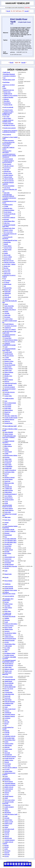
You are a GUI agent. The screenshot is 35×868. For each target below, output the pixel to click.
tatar (6, 476)
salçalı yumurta (9, 782)
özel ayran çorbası (10, 800)
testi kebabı (8, 563)
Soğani (6, 827)
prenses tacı (7, 272)
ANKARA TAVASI (9, 166)
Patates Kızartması (9, 140)
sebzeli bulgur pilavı (9, 221)
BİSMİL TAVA (8, 376)
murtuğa (7, 731)
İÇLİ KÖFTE (7, 135)
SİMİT (6, 798)
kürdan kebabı (9, 308)
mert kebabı (8, 405)
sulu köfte (7, 170)
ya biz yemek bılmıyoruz (7, 674)
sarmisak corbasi (9, 561)
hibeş (5, 88)
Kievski (6, 577)
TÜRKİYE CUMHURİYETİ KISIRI (9, 344)
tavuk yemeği (8, 452)
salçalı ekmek (8, 284)
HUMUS (7, 568)
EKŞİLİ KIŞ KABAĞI (10, 128)
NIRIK (6, 809)
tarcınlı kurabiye (9, 500)
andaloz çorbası (9, 760)
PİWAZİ (7, 295)
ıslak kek (7, 747)
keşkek (6, 742)
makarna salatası (9, 669)
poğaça (6, 448)
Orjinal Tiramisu (8, 110)
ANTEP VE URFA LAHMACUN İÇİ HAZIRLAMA (8, 113)
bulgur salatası (8, 369)
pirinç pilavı (8, 611)
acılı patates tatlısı (9, 472)
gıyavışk (7, 734)
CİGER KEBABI (8, 159)
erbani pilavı (8, 338)
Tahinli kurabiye (8, 205)
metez (6, 751)
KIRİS (6, 849)
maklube (7, 618)
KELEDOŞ (7, 851)
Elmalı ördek (8, 574)
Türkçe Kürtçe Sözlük (18, 861)
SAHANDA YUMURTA (9, 76)
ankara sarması (9, 434)
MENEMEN (8, 812)
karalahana (8, 705)
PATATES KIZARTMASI (6, 779)
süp (6, 726)
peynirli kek (8, 463)
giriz (6, 401)
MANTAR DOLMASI (10, 639)
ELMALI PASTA (9, 626)
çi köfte (7, 358)
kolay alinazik (8, 385)
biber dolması (8, 446)
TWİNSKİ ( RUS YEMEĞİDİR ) (8, 599)
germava (7, 711)
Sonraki (27, 11)
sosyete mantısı (9, 479)
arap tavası (7, 188)
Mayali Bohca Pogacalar (11, 566)
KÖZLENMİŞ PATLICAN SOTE (7, 506)
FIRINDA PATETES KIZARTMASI (9, 335)
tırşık (6, 776)
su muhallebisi (8, 466)
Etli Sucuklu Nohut (9, 738)
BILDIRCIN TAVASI (9, 125)
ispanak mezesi (8, 498)
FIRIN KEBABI (9, 587)
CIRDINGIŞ (8, 328)
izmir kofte (7, 315)
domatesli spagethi (9, 640)
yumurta (7, 299)
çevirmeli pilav (8, 692)
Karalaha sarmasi (9, 655)
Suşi (4, 78)
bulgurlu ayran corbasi (11, 590)
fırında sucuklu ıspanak (11, 418)
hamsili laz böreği (9, 477)
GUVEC (7, 794)
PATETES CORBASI (9, 217)
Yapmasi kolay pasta (9, 228)
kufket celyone (9, 604)
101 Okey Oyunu (10, 861)
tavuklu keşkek (9, 354)
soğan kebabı (8, 745)
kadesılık (7, 733)
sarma (6, 304)
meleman (7, 414)
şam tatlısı (7, 606)
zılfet (6, 651)
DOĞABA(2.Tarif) (9, 829)
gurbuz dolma (8, 771)
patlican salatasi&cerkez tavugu (9, 593)
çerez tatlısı (7, 270)
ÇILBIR (6, 206)
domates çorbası (9, 361)
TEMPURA (8, 584)
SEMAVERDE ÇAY (10, 557)
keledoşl (7, 691)
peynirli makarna (9, 324)
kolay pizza (8, 520)
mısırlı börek (8, 367)
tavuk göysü (8, 559)
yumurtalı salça (8, 208)
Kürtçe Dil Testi (25, 861)
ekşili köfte (8, 292)
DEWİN (7, 847)
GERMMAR (8, 713)
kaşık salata (8, 408)
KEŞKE (7, 845)
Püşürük (7, 762)
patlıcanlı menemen (10, 702)
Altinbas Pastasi (9, 629)
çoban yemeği (8, 250)
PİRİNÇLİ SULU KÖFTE (11, 95)
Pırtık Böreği (7, 103)
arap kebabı (8, 407)
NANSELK (7, 718)
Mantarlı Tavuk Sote (9, 90)
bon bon (6, 268)
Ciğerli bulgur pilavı (10, 740)
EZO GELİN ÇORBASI (11, 768)
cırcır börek (7, 281)
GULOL (7, 856)
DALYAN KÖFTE (9, 596)
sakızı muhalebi (9, 432)
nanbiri (6, 253)
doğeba (6, 311)
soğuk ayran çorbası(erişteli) (7, 614)
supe (6, 524)
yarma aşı (7, 421)
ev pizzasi (6, 282)
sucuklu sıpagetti (9, 564)
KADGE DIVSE (8, 105)
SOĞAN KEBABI (8, 107)
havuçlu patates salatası (11, 455)
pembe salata (8, 667)
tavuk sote (7, 481)
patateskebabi (8, 535)
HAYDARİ (7, 146)
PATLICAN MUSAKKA (11, 624)
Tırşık (6, 707)
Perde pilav (7, 766)
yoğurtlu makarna (9, 419)
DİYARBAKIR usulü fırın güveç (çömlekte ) (9, 437)
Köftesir (7, 825)
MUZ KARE (7, 255)
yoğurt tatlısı (8, 459)
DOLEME (7, 831)
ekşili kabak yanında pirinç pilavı (9, 226)
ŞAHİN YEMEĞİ (9, 807)
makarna (6, 99)
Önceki (8, 11)
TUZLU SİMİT (8, 257)
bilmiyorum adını (9, 483)
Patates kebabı (8, 685)
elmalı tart (7, 412)
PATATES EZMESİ (10, 387)
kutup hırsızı (7, 259)
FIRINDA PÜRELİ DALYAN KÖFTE (8, 161)
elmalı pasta (8, 444)
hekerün (7, 485)
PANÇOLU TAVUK (10, 342)
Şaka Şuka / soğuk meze (11, 416)
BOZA (6, 609)
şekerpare (7, 620)
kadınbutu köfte (9, 703)
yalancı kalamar (9, 372)
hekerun (7, 381)
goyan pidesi (8, 546)
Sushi (6, 571)
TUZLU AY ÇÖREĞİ (10, 330)
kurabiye (7, 394)
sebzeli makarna (9, 664)
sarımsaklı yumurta (10, 714)
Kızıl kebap (6, 82)
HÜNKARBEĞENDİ (10, 687)
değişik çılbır (7, 290)
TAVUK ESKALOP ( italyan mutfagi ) (9, 143)
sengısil (6, 522)
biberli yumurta (9, 380)
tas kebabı (7, 216)
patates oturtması (9, 124)
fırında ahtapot (9, 550)
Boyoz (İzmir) (7, 118)
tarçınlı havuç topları (10, 633)
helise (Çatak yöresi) (10, 709)
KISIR (6, 503)
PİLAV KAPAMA (9, 356)
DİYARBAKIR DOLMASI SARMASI (8, 195)
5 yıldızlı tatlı (8, 489)
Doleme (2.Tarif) (9, 822)
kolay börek (8, 297)
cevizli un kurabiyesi (10, 470)
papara (6, 378)
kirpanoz (7, 533)
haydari (7, 602)
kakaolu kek (7, 171)
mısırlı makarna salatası (11, 340)
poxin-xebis (8, 512)
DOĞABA (7, 855)
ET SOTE (7, 769)
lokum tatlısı (8, 396)
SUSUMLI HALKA (10, 392)
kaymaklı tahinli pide (10, 539)
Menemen (7, 374)
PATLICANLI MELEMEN (7, 152)
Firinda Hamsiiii (9, 588)
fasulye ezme (8, 370)
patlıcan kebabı (8, 177)
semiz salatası (8, 608)
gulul (6, 347)
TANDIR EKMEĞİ (10, 840)
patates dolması (9, 508)
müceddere (7, 101)
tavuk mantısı (8, 212)
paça (6, 537)
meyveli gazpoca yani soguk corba (9, 332)
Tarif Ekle (27, 8)
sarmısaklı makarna (10, 783)
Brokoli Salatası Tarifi (9, 80)
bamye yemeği (8, 627)
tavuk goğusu (8, 749)
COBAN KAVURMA (10, 785)
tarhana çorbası (9, 744)
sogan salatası (8, 246)
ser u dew (7, 117)
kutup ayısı (7, 266)
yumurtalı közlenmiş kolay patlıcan (9, 349)
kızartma (7, 457)
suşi (5, 279)
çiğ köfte (7, 313)
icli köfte (7, 818)
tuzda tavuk (7, 72)
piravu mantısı (8, 581)
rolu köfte (7, 193)
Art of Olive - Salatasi (10, 264)
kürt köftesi (8, 553)
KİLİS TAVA (7, 92)
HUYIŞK (7, 722)
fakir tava (7, 223)
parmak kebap (8, 423)
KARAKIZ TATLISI (10, 736)
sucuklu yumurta (8, 175)
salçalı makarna (9, 665)
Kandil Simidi (8, 352)
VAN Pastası (8, 764)
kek (5, 286)
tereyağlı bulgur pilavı (10, 541)
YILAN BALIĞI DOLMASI (7, 238)
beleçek (6, 724)
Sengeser (7, 836)
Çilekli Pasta (8, 548)
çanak (6, 622)
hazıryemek (8, 359)
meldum (7, 450)
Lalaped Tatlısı (8, 820)
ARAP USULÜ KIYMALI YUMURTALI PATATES (10, 131)
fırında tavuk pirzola (10, 214)
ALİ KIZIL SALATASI (10, 326)
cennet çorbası (8, 319)
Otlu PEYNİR (8, 838)
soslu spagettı (7, 164)
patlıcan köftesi (9, 410)
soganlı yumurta (9, 796)
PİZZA (6, 251)
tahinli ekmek (8, 681)
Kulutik (6, 244)
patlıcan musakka (9, 97)
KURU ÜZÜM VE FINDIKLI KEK (8, 121)
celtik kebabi (8, 646)
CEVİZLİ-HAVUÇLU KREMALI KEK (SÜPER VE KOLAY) (9, 156)
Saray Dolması (8, 496)
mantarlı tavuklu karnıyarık (8, 803)
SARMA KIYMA (9, 637)
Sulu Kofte (7, 753)
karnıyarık (7, 696)
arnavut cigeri (8, 248)
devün (6, 439)
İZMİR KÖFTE (8, 94)
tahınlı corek (8, 671)
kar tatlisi (7, 648)
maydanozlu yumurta (10, 756)
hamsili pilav (7, 242)
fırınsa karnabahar (9, 186)
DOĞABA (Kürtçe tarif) (11, 814)
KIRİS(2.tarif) (8, 824)
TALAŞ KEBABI (9, 683)
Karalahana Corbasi (10, 653)
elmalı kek (7, 805)
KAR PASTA (7, 168)
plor (6, 555)
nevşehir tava (8, 544)
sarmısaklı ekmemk (10, 679)
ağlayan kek (7, 274)
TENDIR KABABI (9, 529)
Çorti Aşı (7, 835)
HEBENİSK (8, 293)
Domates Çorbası (8, 230)
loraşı (6, 501)
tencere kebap (8, 363)
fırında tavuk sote (9, 758)
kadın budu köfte (9, 694)
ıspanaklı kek (8, 487)
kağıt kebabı (8, 700)
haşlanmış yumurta (10, 716)
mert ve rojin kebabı (10, 403)
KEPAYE (7, 853)
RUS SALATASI (8, 232)
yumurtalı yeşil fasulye (11, 383)
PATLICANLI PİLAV (10, 310)
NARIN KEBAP (9, 789)
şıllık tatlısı (7, 517)
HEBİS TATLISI (9, 787)
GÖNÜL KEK (8, 461)
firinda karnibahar (9, 210)
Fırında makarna (9, 510)
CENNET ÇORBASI (10, 531)
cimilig (6, 454)
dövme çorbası (8, 173)
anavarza (7, 631)
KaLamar (6, 219)
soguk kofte (8, 791)
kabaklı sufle (8, 468)
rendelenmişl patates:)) (11, 494)
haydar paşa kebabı (10, 365)
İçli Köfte (7, 552)
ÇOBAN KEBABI (9, 179)
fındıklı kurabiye (9, 398)
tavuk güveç (8, 635)
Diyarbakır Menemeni (9, 74)
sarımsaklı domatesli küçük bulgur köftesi (9, 661)
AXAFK (7, 642)
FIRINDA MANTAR (9, 262)
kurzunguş (7, 317)
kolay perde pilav (9, 306)
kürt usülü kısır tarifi (10, 426)
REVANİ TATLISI (9, 261)
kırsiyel (7, 474)
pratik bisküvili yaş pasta (11, 240)
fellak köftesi (8, 492)
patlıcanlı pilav (8, 288)
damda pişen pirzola (10, 616)
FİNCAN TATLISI (9, 181)
